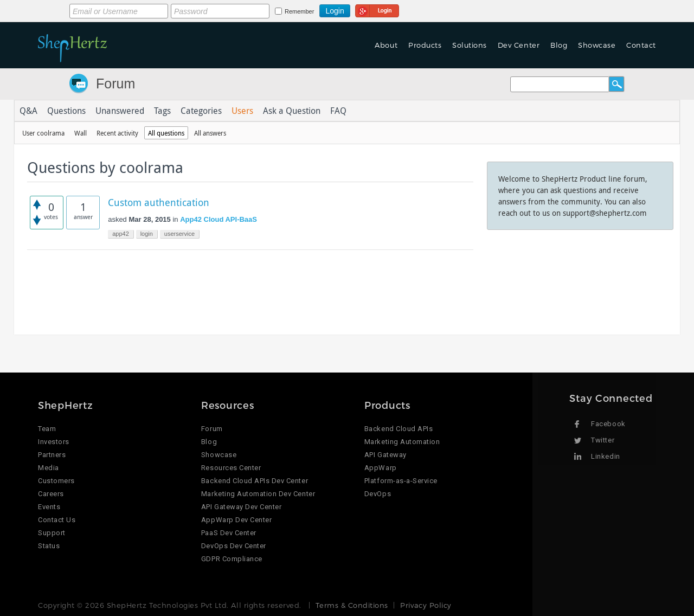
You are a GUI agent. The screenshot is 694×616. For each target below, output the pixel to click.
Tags (162, 111)
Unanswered (120, 111)
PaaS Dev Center (229, 533)
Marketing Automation (402, 442)
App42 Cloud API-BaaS (219, 219)
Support (52, 533)
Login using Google (377, 9)
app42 (121, 234)
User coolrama (43, 133)
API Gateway (385, 455)
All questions (166, 133)
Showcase (597, 45)
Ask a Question (292, 111)
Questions (66, 111)
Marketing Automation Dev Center (258, 494)
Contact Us (57, 520)
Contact (641, 45)
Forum (115, 84)
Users (242, 111)
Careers (51, 494)
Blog (559, 45)
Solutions (470, 45)
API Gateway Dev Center (241, 507)
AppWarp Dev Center (236, 520)
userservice (179, 234)
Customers (56, 481)
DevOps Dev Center (234, 546)
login (147, 234)
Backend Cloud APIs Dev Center (255, 481)
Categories (201, 111)
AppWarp (381, 468)
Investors (54, 442)
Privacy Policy (426, 605)
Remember (299, 11)
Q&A (28, 111)
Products (425, 45)
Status (49, 546)
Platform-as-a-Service (401, 481)
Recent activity (117, 133)
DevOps (378, 494)
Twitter (603, 440)
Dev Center (519, 45)
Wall (81, 133)
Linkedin (605, 456)
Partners (52, 455)
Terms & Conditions (352, 605)
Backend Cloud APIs (399, 429)
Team (47, 429)
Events (49, 507)
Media (49, 468)
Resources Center (231, 468)
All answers (210, 133)
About (386, 45)
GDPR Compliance (232, 559)
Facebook (608, 424)
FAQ (338, 111)
